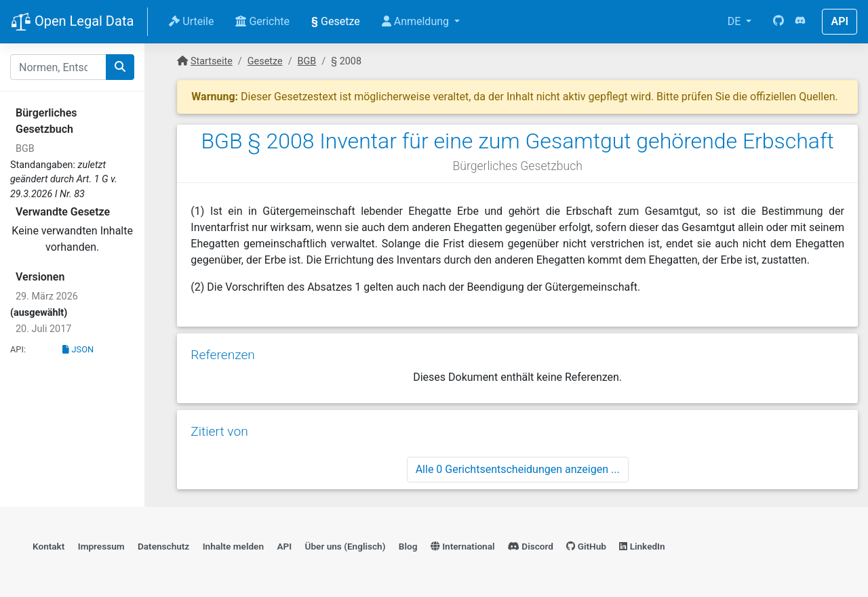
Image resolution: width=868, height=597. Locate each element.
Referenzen (223, 355)
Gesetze (336, 21)
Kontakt (48, 546)
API (840, 21)
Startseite (212, 61)
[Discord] (800, 22)
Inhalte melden (233, 546)
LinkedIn (642, 546)
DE (736, 21)
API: (18, 349)
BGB (25, 149)
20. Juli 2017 (43, 329)
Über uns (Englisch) (346, 546)
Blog (408, 546)
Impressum (101, 546)
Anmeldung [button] (417, 21)
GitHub (586, 546)
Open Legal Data (72, 22)
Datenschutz (163, 546)
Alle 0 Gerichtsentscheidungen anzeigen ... (518, 469)
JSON (78, 349)
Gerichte (262, 21)
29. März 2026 (47, 296)
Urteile (191, 21)
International (463, 546)
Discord (531, 546)
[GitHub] (778, 22)
